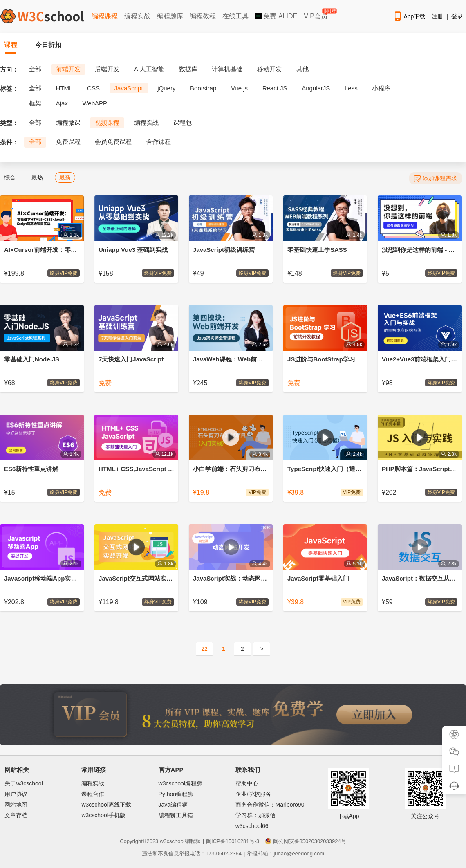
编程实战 (137, 16)
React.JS (275, 88)
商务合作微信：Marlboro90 (270, 805)
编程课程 (105, 16)
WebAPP (95, 103)
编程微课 (68, 122)
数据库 (188, 69)
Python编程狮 (176, 794)
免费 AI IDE (276, 16)
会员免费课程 (113, 142)
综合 (10, 177)
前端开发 (68, 69)
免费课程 (68, 142)
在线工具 (235, 16)
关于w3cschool (24, 783)
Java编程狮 (173, 805)
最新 (65, 177)
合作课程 (159, 142)
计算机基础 (227, 69)
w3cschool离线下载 (106, 805)
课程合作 (93, 794)
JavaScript (129, 88)
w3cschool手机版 (103, 815)
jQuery (166, 88)
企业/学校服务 (253, 794)
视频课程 (107, 122)
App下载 (409, 16)
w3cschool (172, 841)
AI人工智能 (149, 69)
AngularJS (316, 88)
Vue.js (239, 88)
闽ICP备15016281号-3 (233, 841)
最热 (37, 177)
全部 (35, 69)
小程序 (381, 88)
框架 (35, 103)
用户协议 (16, 794)
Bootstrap (203, 88)
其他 (302, 69)
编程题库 (170, 16)
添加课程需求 (436, 178)
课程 (11, 45)
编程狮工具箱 (176, 815)
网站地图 (16, 805)
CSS (93, 88)
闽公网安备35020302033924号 (306, 841)
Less (351, 88)
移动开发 (269, 69)
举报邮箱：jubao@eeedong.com (286, 853)
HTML (64, 88)
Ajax (62, 103)
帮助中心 (247, 783)
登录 (457, 16)
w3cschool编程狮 (180, 783)
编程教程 (203, 16)
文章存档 (16, 815)
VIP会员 (316, 15)
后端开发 (107, 69)
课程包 (183, 122)
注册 (437, 16)
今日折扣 (48, 45)
